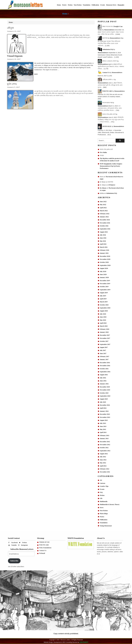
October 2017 (104, 341)
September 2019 (105, 290)
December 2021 (105, 220)
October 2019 (104, 287)
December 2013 (105, 414)
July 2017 (103, 350)
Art (101, 480)
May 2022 (103, 205)
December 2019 (105, 281)
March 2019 (104, 302)
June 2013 (103, 427)
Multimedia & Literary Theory (110, 505)
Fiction (70, 5)
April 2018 (103, 323)
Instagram (23, 545)
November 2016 (105, 366)
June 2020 (103, 275)
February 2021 (104, 250)
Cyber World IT (84, 642)
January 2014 (104, 411)
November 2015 (105, 390)
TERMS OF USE (44, 542)
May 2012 (103, 463)
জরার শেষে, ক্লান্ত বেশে (106, 149)
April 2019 (103, 299)
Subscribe (14, 561)
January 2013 (104, 439)
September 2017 (105, 344)
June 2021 (103, 238)
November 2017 (105, 338)
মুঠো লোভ (12, 84)
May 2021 (103, 241)
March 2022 (104, 211)
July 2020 (103, 272)
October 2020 (104, 262)
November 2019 (105, 284)
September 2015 (105, 396)
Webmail (42, 553)
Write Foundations (45, 548)
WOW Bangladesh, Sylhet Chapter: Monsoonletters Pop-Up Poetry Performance (111, 166)
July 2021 (103, 235)
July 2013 (103, 423)
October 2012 (104, 448)
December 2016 (105, 363)
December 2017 (105, 335)
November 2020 (105, 259)
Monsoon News (111, 5)
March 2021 (104, 247)
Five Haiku (103, 153)
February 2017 (104, 357)
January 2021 (104, 253)
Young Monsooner (106, 526)
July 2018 (103, 314)
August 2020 (104, 268)
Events (103, 5)
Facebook (13, 543)
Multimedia (104, 502)
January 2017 (104, 360)
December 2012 (105, 442)
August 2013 (104, 420)
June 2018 (103, 317)
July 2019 (103, 296)
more (36, 74)
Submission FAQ (112, 193)
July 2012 (103, 457)
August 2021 (104, 232)
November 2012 (105, 445)
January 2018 (104, 332)
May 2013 (103, 430)
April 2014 (103, 408)
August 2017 (104, 347)
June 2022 (103, 202)
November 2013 (105, 417)
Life (101, 498)
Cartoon (103, 483)
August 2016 (104, 375)
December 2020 (105, 256)
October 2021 (104, 226)
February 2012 (104, 469)
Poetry (64, 5)
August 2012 (104, 454)
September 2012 (105, 451)
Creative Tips (104, 486)
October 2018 (104, 305)
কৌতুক (10, 28)
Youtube (13, 545)
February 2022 (105, 214)
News (102, 508)
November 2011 (105, 472)
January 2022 (104, 217)
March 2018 (104, 326)
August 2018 (104, 311)
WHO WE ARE (44, 545)
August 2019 (104, 293)
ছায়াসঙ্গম (111, 182)
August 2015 (104, 399)
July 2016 (103, 378)
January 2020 (104, 278)
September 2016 (105, 372)
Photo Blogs (104, 514)
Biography (121, 5)
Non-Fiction (78, 5)
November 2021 (105, 223)
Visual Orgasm (15, 56)
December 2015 (105, 387)
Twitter (23, 543)
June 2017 (103, 354)
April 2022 (103, 208)
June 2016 (103, 381)
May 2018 (103, 320)
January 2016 (104, 384)
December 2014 (105, 405)
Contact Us (43, 551)
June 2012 (103, 460)
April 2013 (103, 433)
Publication (95, 5)
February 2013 (104, 436)
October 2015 (104, 393)
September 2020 (105, 265)
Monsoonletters (109, 30)
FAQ (101, 492)
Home (59, 5)
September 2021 (105, 229)
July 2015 (103, 402)
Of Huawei (112, 185)
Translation (87, 5)
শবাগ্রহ (102, 156)
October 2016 (104, 369)
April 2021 (103, 244)
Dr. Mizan (103, 188)
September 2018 (105, 308)
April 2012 (103, 466)
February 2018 (105, 329)
